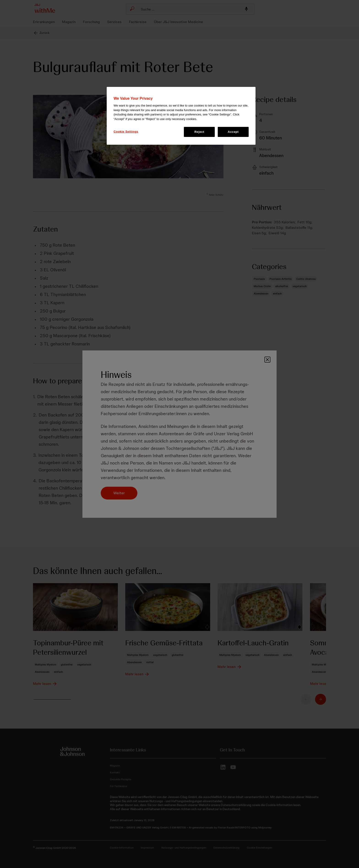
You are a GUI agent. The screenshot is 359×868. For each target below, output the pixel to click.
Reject (199, 132)
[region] (181, 116)
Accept (233, 132)
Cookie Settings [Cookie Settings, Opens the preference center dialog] (126, 132)
